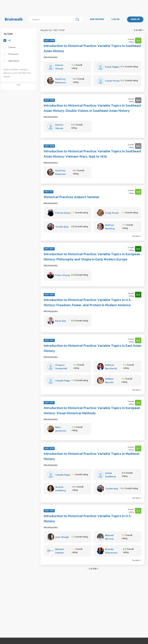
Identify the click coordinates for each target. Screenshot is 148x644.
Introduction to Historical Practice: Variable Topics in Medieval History (91, 457)
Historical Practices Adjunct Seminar (72, 197)
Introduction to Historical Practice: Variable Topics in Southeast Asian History (92, 49)
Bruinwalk (14, 19)
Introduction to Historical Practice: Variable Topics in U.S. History (87, 519)
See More (137, 236)
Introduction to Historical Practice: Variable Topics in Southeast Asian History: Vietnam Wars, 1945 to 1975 (92, 154)
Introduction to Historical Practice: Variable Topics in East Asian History (92, 349)
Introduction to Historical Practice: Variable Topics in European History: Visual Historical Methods (92, 411)
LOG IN (115, 19)
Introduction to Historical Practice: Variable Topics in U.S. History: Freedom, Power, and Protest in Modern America (87, 303)
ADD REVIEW (97, 19)
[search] (52, 19)
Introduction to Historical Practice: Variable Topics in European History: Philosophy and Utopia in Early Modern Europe (92, 257)
